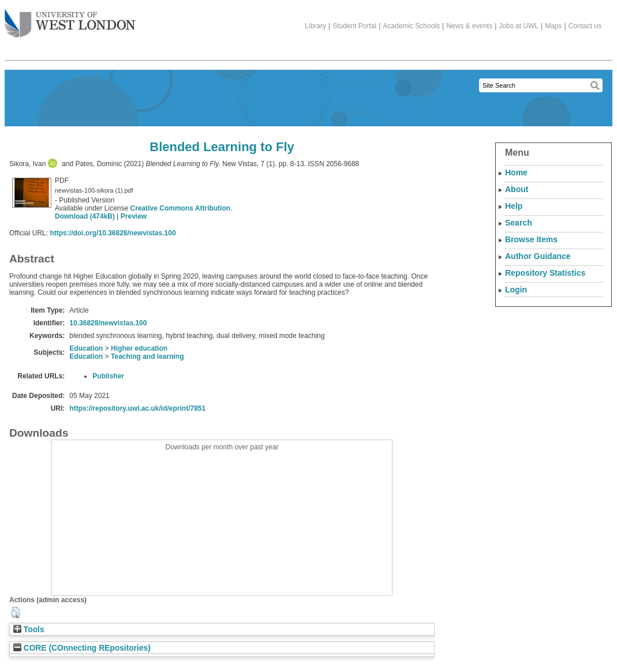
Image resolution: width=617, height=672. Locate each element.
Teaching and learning (147, 356)
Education (86, 348)
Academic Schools (411, 26)
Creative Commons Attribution (181, 208)
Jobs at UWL (519, 26)
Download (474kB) (85, 216)
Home (516, 172)
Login (516, 290)
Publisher (108, 376)
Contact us (585, 26)
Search (519, 223)
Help (514, 206)
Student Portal (354, 26)
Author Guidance (538, 256)
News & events (469, 26)
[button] (15, 613)
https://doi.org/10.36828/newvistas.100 (113, 233)
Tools (29, 630)
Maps (553, 26)
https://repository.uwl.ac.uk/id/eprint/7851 (137, 408)
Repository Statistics (545, 273)
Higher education (139, 348)
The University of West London (70, 19)
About (517, 189)
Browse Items (531, 239)
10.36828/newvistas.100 (108, 323)
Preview (134, 216)
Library (315, 26)
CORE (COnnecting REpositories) (82, 648)
